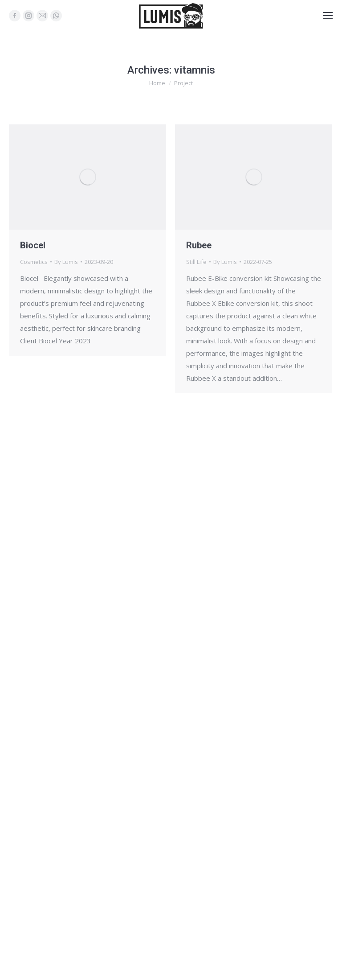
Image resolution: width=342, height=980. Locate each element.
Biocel (33, 245)
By (66, 262)
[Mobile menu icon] (328, 16)
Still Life (196, 262)
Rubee (199, 245)
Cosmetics (34, 262)
